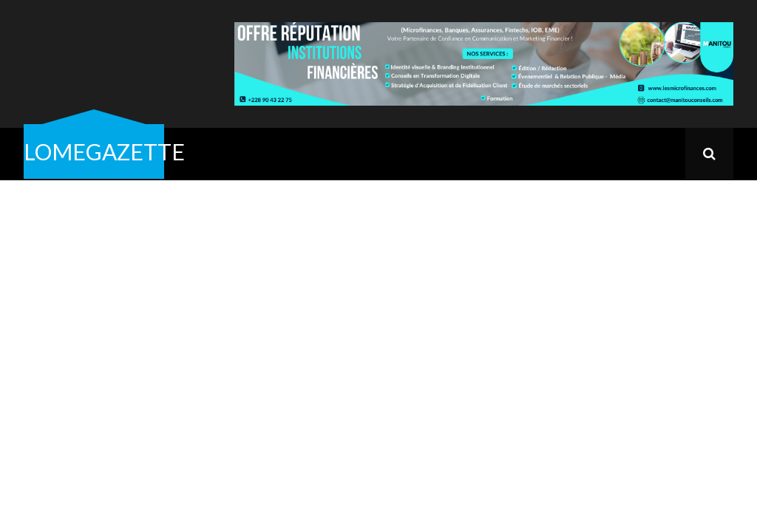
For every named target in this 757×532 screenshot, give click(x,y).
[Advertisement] (378, 291)
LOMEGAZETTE (104, 151)
